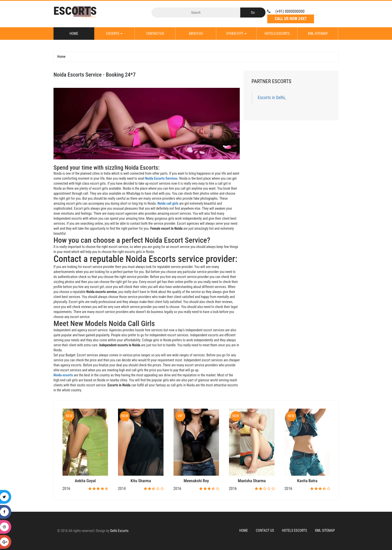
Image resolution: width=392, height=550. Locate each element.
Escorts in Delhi (271, 98)
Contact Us (265, 530)
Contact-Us (155, 34)
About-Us (196, 34)
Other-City (236, 34)
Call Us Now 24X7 (291, 19)
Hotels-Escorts (277, 34)
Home (74, 34)
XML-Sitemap (318, 34)
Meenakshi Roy (196, 481)
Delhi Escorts (119, 531)
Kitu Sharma (141, 481)
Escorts (114, 34)
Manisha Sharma (252, 481)
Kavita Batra (307, 481)
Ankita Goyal (85, 481)
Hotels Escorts (294, 530)
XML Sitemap (325, 530)
